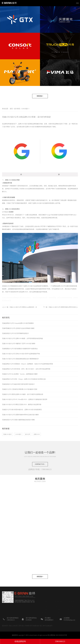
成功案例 (45, 612)
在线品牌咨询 (20, 641)
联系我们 (45, 605)
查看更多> (40, 104)
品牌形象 (35, 124)
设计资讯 (17, 109)
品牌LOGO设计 (23, 124)
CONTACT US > (40, 472)
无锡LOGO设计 (7, 434)
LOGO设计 (25, 109)
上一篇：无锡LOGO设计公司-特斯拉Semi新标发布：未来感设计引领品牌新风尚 (21, 308)
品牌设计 (58, 605)
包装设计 (58, 612)
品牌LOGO (37, 434)
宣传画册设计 (58, 609)
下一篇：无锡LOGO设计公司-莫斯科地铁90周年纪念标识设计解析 (60, 308)
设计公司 (28, 434)
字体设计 (6, 212)
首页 (11, 109)
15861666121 (60, 641)
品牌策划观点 (71, 605)
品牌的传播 (41, 229)
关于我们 (45, 609)
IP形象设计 (58, 615)
